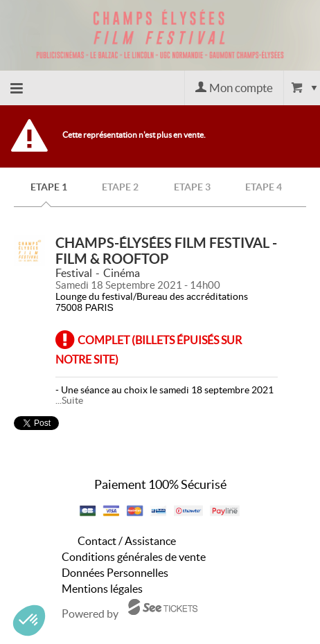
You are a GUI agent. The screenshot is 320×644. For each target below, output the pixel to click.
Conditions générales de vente (134, 557)
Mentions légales (102, 589)
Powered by (90, 614)
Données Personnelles (115, 573)
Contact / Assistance (127, 541)
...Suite (69, 400)
